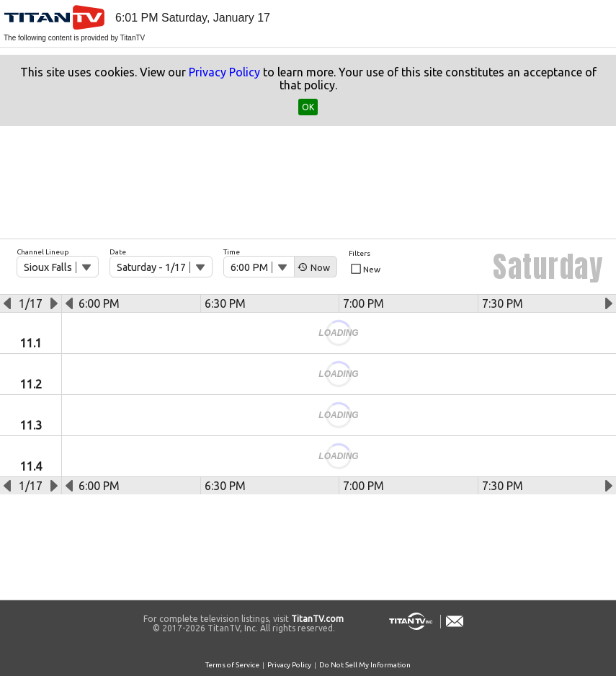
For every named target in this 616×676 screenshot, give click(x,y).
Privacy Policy (224, 72)
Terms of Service (232, 665)
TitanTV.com (316, 619)
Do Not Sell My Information (365, 665)
